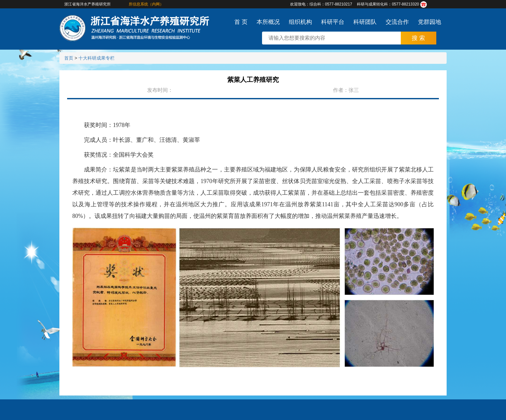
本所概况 (268, 22)
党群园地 (430, 22)
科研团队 (365, 22)
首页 (69, 58)
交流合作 (397, 22)
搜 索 (418, 38)
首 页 (241, 22)
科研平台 (333, 22)
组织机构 (300, 22)
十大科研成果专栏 (96, 58)
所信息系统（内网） (146, 4)
